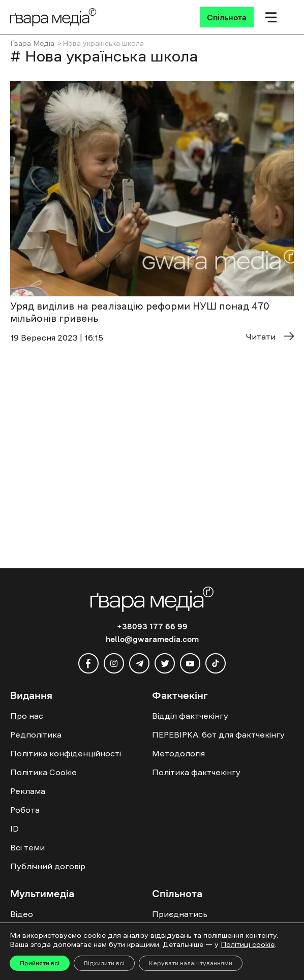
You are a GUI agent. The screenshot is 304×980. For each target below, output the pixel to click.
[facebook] (88, 663)
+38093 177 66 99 (152, 626)
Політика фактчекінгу (196, 772)
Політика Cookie (43, 772)
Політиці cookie (248, 944)
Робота (25, 810)
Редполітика (36, 734)
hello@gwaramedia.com (152, 639)
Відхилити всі (104, 963)
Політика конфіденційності (66, 753)
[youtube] (190, 663)
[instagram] (114, 663)
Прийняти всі (40, 963)
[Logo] (53, 17)
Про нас (27, 716)
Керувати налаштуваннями (191, 963)
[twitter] (165, 663)
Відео (22, 914)
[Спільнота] (227, 17)
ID (14, 829)
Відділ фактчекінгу (190, 716)
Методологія (178, 753)
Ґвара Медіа (32, 43)
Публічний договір (48, 866)
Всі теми (27, 847)
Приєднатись (180, 914)
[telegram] (139, 663)
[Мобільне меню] (271, 17)
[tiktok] (216, 663)
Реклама (28, 791)
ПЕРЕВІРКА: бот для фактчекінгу (218, 734)
